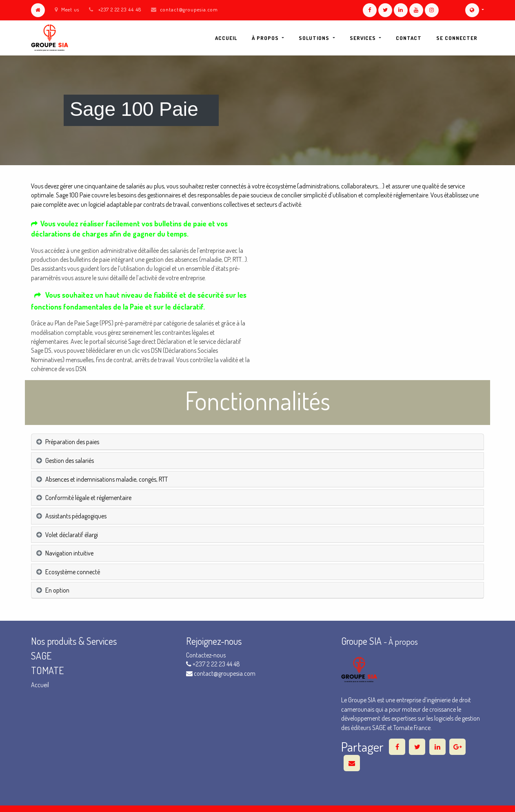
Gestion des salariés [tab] (70, 460)
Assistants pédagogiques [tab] (76, 516)
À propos (403, 642)
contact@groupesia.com (189, 9)
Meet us (67, 9)
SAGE (42, 656)
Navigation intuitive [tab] (69, 553)
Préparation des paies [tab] (72, 442)
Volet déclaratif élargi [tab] (72, 535)
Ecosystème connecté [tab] (73, 572)
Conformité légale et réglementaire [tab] (88, 498)
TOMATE (47, 670)
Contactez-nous (206, 655)
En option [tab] (57, 590)
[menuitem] (226, 38)
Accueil (40, 685)
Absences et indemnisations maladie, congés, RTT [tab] (107, 479)
